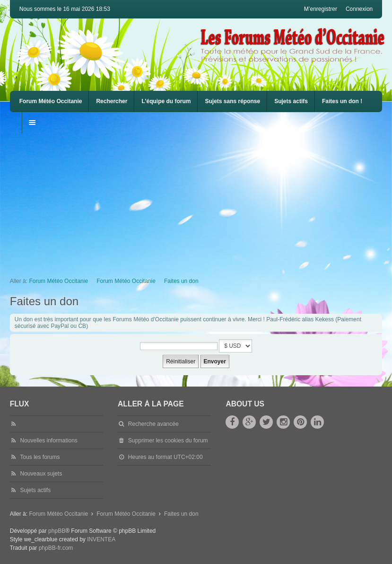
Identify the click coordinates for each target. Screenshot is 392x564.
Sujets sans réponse (232, 101)
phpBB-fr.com (56, 548)
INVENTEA (101, 539)
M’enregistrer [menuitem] (321, 9)
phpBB (57, 531)
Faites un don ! (342, 101)
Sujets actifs (291, 101)
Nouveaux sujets (41, 474)
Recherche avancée (153, 424)
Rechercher (112, 101)
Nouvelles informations (48, 441)
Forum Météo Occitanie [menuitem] (51, 101)
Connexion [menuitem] (359, 9)
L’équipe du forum (166, 101)
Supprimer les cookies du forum (168, 441)
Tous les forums (40, 457)
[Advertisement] (201, 200)
